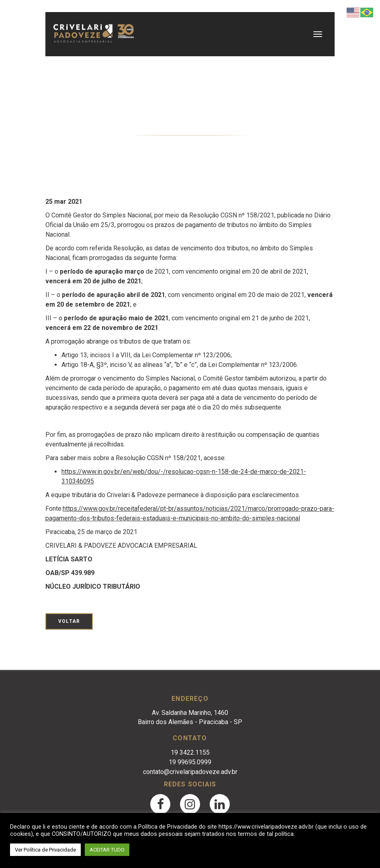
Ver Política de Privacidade (45, 850)
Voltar (69, 621)
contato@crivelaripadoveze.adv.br (190, 772)
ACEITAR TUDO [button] (107, 850)
